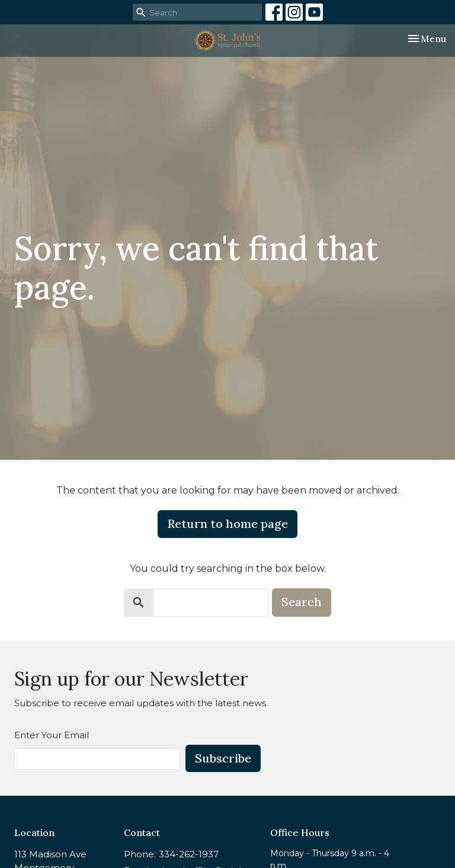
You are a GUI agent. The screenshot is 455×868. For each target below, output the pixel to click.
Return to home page (227, 523)
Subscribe (223, 758)
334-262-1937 (189, 854)
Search (302, 602)
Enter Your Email (52, 735)
